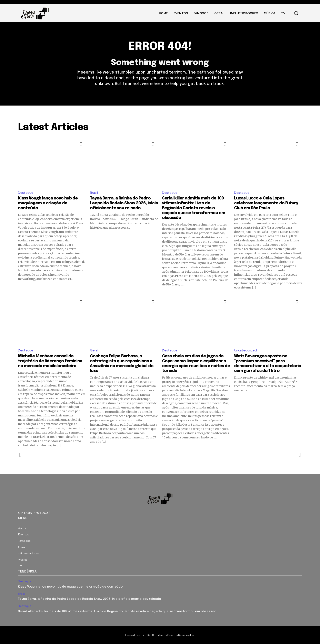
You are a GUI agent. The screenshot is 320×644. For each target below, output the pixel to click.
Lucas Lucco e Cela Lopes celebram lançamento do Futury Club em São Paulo (266, 203)
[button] (296, 13)
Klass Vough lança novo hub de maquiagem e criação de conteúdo (48, 203)
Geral (94, 350)
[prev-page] (21, 455)
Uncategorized (245, 350)
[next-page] (299, 455)
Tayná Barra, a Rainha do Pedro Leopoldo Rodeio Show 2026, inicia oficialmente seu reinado (124, 203)
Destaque (26, 193)
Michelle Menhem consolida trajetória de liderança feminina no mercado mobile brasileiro (50, 361)
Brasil (94, 193)
